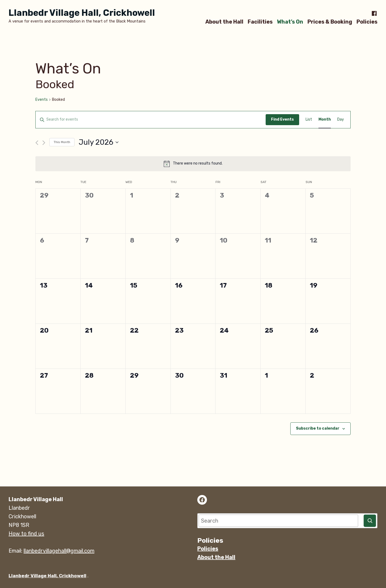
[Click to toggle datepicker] (99, 142)
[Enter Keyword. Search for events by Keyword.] (151, 120)
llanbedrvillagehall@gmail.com (59, 551)
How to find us (26, 534)
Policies (367, 22)
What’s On (290, 22)
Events (42, 100)
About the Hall (224, 22)
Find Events (282, 119)
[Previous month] (37, 143)
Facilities (260, 22)
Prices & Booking (330, 22)
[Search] (370, 521)
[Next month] (44, 143)
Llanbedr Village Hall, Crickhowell (82, 13)
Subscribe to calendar (318, 429)
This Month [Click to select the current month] (62, 142)
